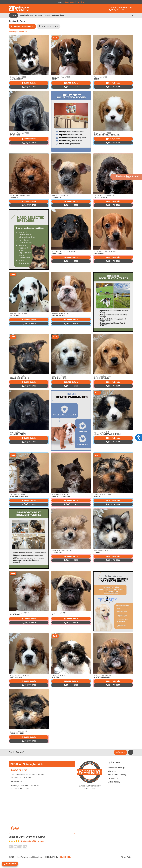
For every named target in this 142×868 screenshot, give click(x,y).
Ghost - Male (18, 77)
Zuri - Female (18, 376)
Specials (47, 15)
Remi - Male (102, 432)
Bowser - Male (60, 314)
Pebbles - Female (20, 613)
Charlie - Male (102, 133)
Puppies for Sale (27, 15)
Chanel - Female (19, 731)
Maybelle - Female (20, 675)
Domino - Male (18, 314)
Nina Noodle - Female (63, 251)
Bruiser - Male (60, 195)
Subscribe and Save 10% (73, 2)
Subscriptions (58, 15)
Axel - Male (101, 77)
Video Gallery (114, 782)
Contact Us (113, 778)
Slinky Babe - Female (105, 251)
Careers (38, 15)
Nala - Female (102, 675)
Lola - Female (60, 613)
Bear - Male (17, 432)
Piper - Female (60, 495)
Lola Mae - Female (104, 195)
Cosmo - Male (103, 495)
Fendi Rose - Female (63, 550)
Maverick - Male (61, 77)
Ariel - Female (102, 376)
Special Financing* (116, 768)
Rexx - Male (59, 376)
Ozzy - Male (17, 495)
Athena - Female (19, 133)
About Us (112, 771)
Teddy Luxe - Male (20, 195)
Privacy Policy (126, 857)
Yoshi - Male (59, 675)
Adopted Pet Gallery (117, 775)
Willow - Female (103, 550)
